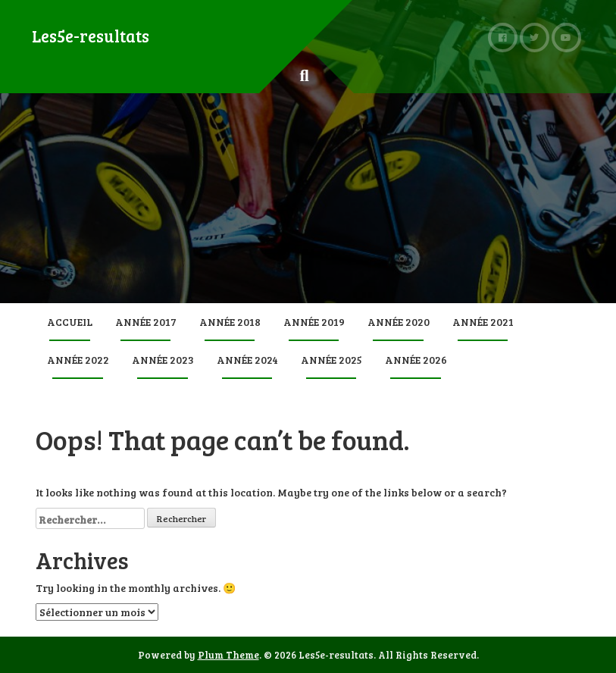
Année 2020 (399, 322)
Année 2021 (483, 322)
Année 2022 (78, 360)
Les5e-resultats (91, 36)
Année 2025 (331, 360)
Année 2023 (163, 360)
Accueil (70, 322)
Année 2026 (416, 360)
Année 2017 (146, 322)
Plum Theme (228, 655)
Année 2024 (247, 360)
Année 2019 (314, 322)
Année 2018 (230, 322)
